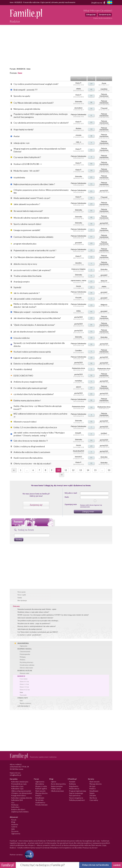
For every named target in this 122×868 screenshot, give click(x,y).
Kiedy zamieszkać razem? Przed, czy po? (32, 198)
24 (91, 204)
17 (91, 230)
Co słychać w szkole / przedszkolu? (29, 635)
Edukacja (15, 805)
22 (91, 287)
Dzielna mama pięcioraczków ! (27, 400)
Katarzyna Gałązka (78, 269)
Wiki (13, 829)
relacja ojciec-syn (22, 143)
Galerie (14, 827)
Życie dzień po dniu (58, 784)
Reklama (72, 784)
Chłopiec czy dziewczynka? (22, 793)
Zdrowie (93, 795)
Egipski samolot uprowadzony (27, 358)
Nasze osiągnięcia (76, 798)
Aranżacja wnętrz (22, 282)
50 (91, 164)
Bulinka (78, 128)
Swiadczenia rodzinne (27, 665)
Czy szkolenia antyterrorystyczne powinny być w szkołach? (41, 123)
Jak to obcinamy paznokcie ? (27, 293)
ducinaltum (78, 108)
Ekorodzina (40, 784)
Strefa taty (39, 800)
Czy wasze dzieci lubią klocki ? (27, 157)
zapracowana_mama (78, 280)
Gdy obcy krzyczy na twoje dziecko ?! (31, 441)
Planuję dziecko (41, 793)
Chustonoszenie (25, 651)
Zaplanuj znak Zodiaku (20, 812)
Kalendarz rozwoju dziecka (22, 798)
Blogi (13, 822)
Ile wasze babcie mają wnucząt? (28, 211)
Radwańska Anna (78, 368)
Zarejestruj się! (36, 505)
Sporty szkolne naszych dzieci (27, 224)
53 (109, 470)
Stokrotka (78, 102)
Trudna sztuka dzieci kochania (27, 276)
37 (91, 96)
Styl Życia (93, 798)
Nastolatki (23, 695)
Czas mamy (24, 679)
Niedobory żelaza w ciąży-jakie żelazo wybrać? (33, 612)
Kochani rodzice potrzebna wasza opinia (32, 352)
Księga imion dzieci (19, 795)
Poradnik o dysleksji (23, 369)
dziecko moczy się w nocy (25, 264)
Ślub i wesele (40, 791)
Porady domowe (41, 805)
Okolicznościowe (57, 791)
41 (91, 198)
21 (91, 177)
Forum (13, 69)
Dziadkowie (40, 798)
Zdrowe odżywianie (26, 668)
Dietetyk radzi (24, 673)
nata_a (78, 142)
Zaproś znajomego (76, 793)
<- (14, 470)
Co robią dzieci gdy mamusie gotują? (30, 388)
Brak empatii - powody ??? (26, 90)
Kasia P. (78, 83)
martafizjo (78, 381)
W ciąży (92, 786)
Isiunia (78, 286)
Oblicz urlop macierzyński (21, 791)
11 (91, 184)
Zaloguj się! (91, 14)
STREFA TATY (23, 698)
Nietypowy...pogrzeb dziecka (27, 109)
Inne (29, 69)
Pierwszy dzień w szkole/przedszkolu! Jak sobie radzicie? (37, 626)
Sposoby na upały (22, 96)
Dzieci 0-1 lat (24, 681)
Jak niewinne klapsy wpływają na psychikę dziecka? (37, 318)
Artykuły (15, 824)
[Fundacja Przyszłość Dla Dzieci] (28, 855)
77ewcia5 (104, 108)
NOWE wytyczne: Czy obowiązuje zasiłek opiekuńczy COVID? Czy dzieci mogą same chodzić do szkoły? (53, 615)
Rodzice (38, 795)
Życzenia (15, 831)
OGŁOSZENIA (23, 643)
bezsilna (78, 263)
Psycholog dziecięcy (27, 662)
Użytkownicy (40, 802)
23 (91, 122)
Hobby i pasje (56, 789)
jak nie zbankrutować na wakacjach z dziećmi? (35, 332)
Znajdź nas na (99, 3)
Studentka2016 (78, 451)
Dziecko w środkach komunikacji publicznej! (34, 364)
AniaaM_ (78, 433)
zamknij (117, 865)
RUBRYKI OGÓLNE (25, 671)
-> (62, 475)
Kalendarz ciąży (17, 786)
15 (91, 108)
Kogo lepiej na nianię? (24, 129)
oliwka (79, 89)
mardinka (104, 89)
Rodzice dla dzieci (18, 809)
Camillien (78, 351)
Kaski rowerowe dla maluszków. (28, 458)
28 (91, 102)
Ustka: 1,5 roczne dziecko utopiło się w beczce (35, 427)
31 (91, 150)
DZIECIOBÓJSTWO (23, 376)
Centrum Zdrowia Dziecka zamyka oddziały (33, 237)
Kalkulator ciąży (17, 789)
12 (91, 257)
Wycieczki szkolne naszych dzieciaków (31, 218)
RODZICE (21, 69)
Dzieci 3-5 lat (24, 687)
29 (91, 84)
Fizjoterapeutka (25, 654)
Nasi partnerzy (75, 795)
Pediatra (22, 660)
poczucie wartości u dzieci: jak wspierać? (32, 270)
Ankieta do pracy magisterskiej (28, 382)
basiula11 (78, 457)
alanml (78, 387)
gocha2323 (104, 191)
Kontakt (72, 782)
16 (91, 293)
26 (91, 325)
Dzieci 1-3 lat (24, 684)
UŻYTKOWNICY (24, 706)
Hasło (67, 497)
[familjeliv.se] (110, 3)
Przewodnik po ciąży (19, 784)
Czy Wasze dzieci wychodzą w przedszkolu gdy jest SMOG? (38, 632)
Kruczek (78, 298)
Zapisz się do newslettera (103, 18)
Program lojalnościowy (78, 791)
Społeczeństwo (57, 786)
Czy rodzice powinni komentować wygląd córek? (36, 84)
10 (91, 224)
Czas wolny (94, 800)
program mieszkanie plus (25, 244)
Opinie (54, 782)
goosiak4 (78, 243)
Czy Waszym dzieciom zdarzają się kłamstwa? (34, 257)
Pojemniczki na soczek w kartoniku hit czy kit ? (35, 250)
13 (91, 357)
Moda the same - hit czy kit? (27, 171)
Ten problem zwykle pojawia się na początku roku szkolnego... (38, 621)
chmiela (78, 135)
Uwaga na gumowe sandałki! (27, 230)
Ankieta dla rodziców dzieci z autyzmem (32, 452)
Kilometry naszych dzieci (25, 422)
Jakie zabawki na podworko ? (27, 204)
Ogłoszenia (23, 646)
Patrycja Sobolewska (104, 95)
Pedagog (23, 657)
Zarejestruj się (105, 14)
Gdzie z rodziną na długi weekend (29, 446)
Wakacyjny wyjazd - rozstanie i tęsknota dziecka (36, 312)
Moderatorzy (74, 789)
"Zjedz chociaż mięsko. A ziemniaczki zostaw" (34, 325)
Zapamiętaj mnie (71, 504)
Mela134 (104, 281)
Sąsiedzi (17, 287)
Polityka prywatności (77, 800)
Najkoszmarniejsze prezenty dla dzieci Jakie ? (34, 184)
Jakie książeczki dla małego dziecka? (30, 629)
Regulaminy (74, 786)
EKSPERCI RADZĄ (24, 649)
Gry (13, 802)
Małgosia (104, 305)
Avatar (17, 136)
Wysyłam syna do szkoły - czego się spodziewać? (34, 623)
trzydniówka (19, 177)
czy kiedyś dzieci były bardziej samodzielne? (34, 394)
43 (91, 89)
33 (91, 211)
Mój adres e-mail (71, 493)
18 (91, 136)
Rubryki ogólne (41, 789)
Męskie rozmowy (26, 703)
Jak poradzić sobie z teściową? (28, 299)
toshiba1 (104, 433)
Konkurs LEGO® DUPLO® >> (28, 164)
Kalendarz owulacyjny (20, 782)
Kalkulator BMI (17, 800)
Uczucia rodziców (22, 338)
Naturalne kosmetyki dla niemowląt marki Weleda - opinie (37, 609)
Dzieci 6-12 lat (25, 690)
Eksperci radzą (41, 786)
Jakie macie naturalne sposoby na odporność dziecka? (35, 618)
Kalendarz (15, 807)
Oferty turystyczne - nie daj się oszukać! (32, 463)
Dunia (104, 83)
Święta (92, 793)
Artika (78, 311)
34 (91, 440)
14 (91, 129)
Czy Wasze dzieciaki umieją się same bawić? (34, 103)
